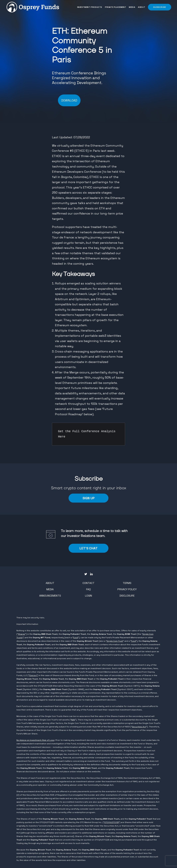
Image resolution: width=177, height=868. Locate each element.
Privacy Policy (127, 589)
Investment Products (90, 7)
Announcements (50, 596)
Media (132, 7)
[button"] (86, 574)
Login (88, 596)
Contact (88, 583)
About (142, 7)
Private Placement (115, 7)
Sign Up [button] (89, 498)
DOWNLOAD (69, 100)
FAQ (88, 589)
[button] (159, 7)
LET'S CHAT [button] (89, 548)
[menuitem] (90, 7)
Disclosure (127, 596)
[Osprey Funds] (33, 7)
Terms (127, 583)
